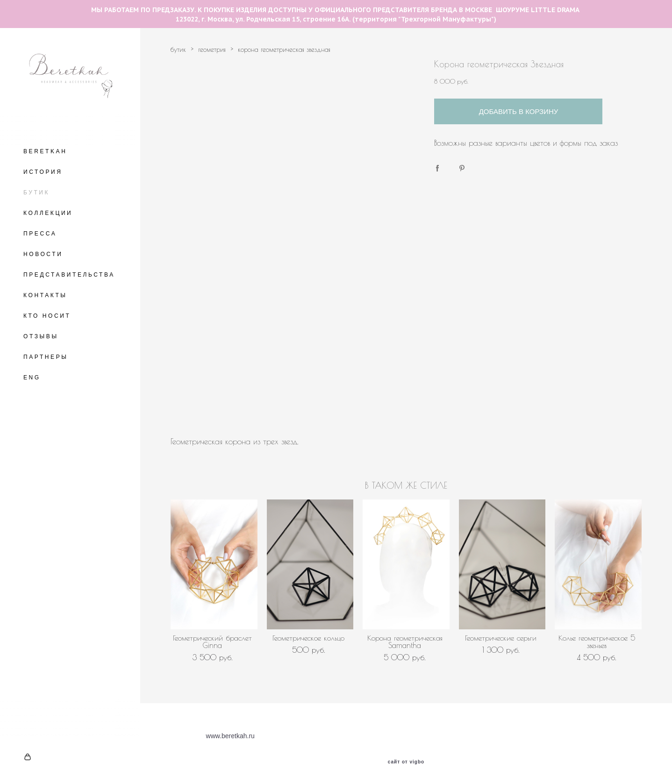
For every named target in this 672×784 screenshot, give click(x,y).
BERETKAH (45, 151)
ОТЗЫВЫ (41, 336)
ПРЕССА (40, 234)
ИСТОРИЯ (43, 172)
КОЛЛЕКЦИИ (48, 213)
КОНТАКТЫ (45, 295)
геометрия (212, 50)
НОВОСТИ (43, 254)
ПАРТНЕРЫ (46, 357)
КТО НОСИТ (47, 316)
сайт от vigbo (406, 762)
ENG (32, 378)
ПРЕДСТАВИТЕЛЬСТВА (69, 275)
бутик (178, 50)
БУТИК (36, 192)
